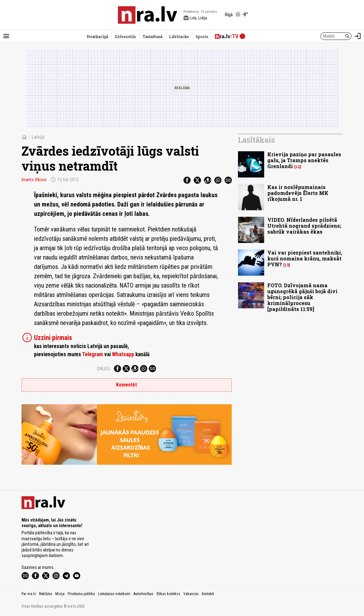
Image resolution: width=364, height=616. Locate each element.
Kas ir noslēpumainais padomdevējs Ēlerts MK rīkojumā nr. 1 (298, 193)
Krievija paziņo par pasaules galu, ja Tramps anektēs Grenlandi (304, 160)
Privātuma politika (81, 594)
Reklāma (46, 594)
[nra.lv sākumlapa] (148, 15)
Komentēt (126, 385)
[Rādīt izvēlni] (6, 36)
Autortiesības (143, 594)
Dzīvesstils (125, 36)
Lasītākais (256, 140)
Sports (202, 36)
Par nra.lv (29, 594)
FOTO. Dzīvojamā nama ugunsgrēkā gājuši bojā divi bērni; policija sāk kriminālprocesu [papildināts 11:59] (302, 297)
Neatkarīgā (97, 36)
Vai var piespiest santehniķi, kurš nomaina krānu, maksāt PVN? (305, 258)
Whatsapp (123, 354)
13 (287, 265)
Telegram (92, 354)
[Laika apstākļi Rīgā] (236, 15)
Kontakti (208, 594)
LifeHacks (179, 36)
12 (298, 167)
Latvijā (38, 137)
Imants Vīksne (34, 180)
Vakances (191, 594)
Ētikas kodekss (168, 594)
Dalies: (104, 369)
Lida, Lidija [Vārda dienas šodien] (195, 18)
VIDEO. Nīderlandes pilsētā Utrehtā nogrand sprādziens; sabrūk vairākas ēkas (304, 226)
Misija (60, 594)
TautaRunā (153, 36)
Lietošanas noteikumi (114, 594)
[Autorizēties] (358, 36)
